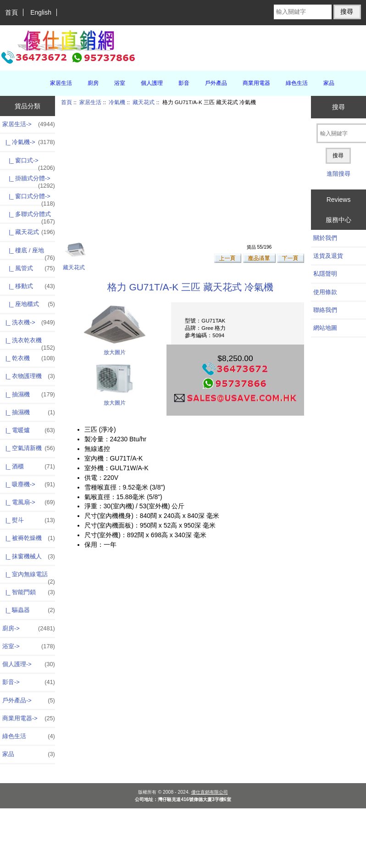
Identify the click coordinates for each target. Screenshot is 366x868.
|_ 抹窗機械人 (29, 556)
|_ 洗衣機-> (29, 323)
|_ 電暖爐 (29, 430)
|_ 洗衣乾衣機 (29, 343)
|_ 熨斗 (29, 520)
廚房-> (29, 629)
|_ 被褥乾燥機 (29, 538)
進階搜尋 (338, 174)
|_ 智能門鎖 (29, 592)
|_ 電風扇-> (29, 502)
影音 (184, 83)
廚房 (93, 83)
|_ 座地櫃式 (29, 304)
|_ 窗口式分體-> (29, 199)
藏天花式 (144, 102)
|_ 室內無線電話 (29, 577)
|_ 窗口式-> (29, 163)
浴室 (120, 83)
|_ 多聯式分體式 (29, 217)
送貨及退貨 (328, 256)
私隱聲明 (325, 274)
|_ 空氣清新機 (29, 448)
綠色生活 (297, 83)
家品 (329, 83)
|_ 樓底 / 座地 (29, 253)
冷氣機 (117, 102)
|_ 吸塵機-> (29, 484)
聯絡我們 (325, 310)
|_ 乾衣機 (29, 358)
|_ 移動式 (29, 286)
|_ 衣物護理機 (29, 376)
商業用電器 (256, 83)
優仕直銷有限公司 (210, 792)
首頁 (11, 12)
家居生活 (90, 102)
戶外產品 (216, 83)
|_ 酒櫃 (29, 467)
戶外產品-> (29, 701)
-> (29, 124)
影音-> (29, 682)
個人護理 (152, 83)
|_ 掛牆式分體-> (29, 181)
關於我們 (325, 238)
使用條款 (325, 292)
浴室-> (29, 646)
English (41, 12)
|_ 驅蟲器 (29, 610)
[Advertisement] (178, 173)
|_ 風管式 (29, 268)
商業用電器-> (29, 718)
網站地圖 (325, 328)
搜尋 (338, 107)
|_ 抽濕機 (29, 395)
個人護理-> (29, 664)
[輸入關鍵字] (303, 12)
